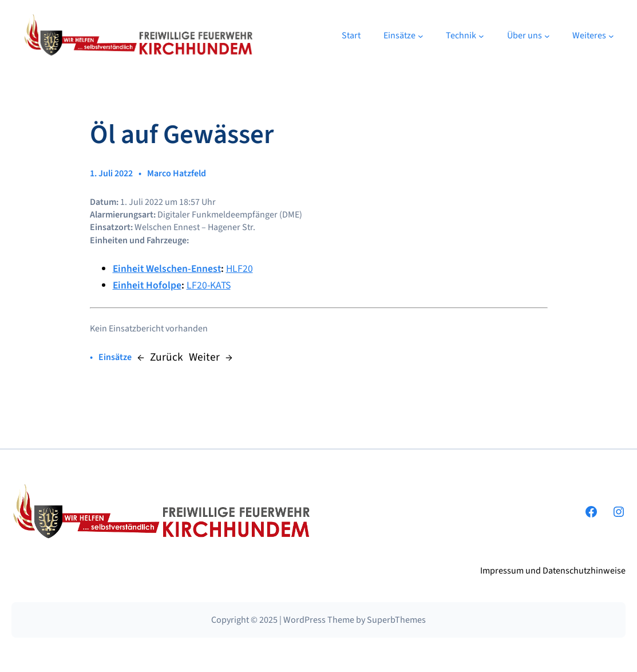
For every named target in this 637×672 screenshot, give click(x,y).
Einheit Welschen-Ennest (167, 269)
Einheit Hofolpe (147, 285)
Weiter (204, 357)
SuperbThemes (396, 620)
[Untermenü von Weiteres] (611, 35)
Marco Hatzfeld (177, 173)
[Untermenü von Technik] (481, 35)
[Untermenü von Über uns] (547, 35)
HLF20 (240, 269)
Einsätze (115, 357)
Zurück (167, 357)
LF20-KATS (209, 285)
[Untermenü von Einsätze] (421, 35)
